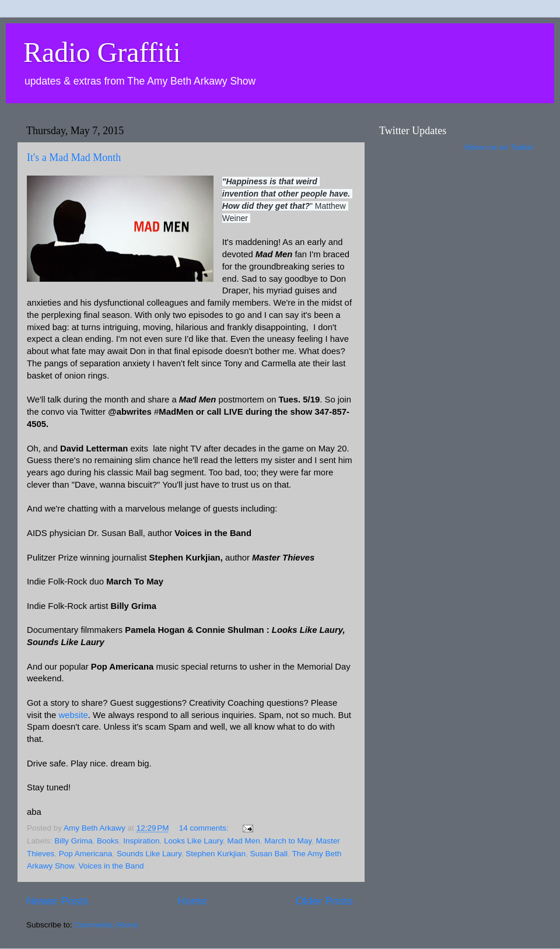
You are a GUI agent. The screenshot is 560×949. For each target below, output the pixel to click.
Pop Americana (86, 854)
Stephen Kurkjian (216, 854)
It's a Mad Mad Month (74, 157)
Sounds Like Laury (149, 854)
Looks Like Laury (193, 841)
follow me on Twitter (499, 147)
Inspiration (141, 841)
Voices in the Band (111, 866)
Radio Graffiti (102, 52)
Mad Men (244, 841)
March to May (288, 841)
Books (108, 841)
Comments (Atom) (107, 925)
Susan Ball (269, 854)
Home (192, 901)
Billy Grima (73, 841)
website (73, 715)
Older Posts (324, 901)
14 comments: (205, 828)
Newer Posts (57, 901)
